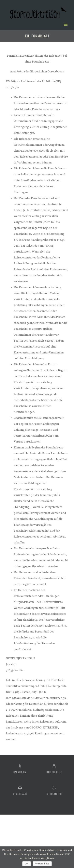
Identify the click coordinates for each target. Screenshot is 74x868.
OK (27, 864)
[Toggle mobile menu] (66, 24)
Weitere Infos (42, 864)
